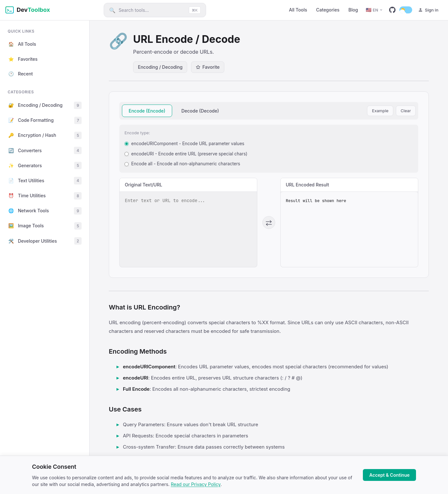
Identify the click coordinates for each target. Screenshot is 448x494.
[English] (374, 10)
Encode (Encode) (147, 111)
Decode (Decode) (200, 111)
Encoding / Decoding (160, 67)
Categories (328, 10)
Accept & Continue (389, 475)
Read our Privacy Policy (196, 484)
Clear (406, 111)
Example (380, 111)
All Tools (298, 10)
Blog (353, 10)
